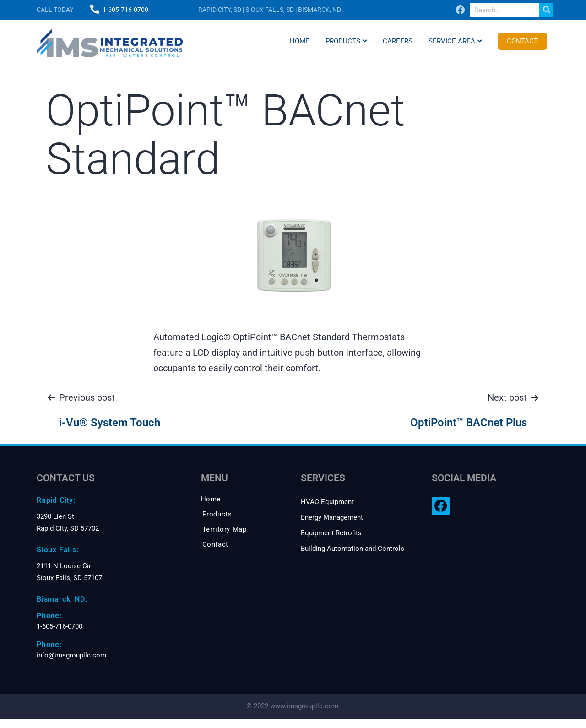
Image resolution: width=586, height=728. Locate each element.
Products (346, 41)
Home (300, 41)
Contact (522, 41)
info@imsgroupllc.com (71, 655)
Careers (398, 41)
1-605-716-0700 (125, 10)
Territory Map (225, 529)
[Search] (546, 10)
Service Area (455, 41)
